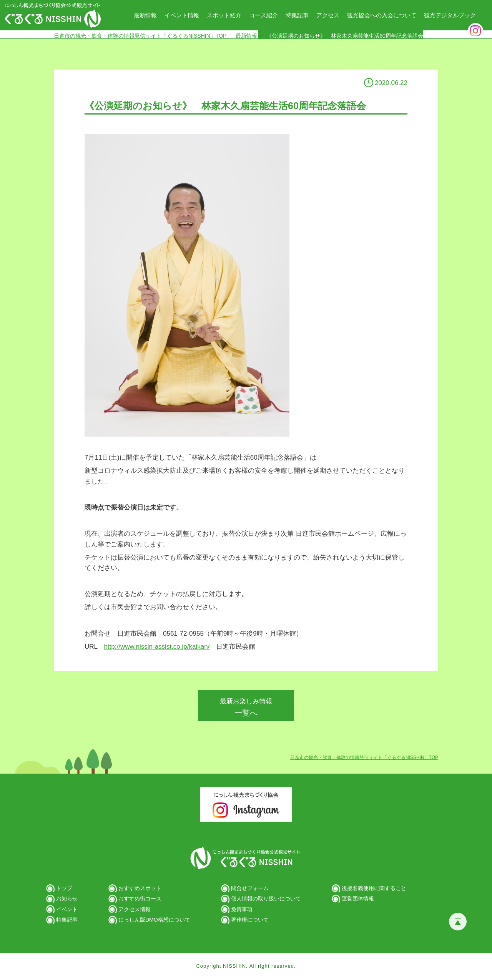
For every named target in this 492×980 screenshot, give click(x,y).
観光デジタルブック (450, 15)
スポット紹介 (224, 15)
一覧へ (246, 707)
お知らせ (67, 899)
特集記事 (297, 15)
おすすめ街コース (140, 899)
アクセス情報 (135, 909)
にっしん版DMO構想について (154, 920)
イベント (67, 909)
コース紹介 (263, 15)
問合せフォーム (250, 888)
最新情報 (145, 15)
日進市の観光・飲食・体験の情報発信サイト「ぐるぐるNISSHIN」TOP (140, 36)
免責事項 (242, 909)
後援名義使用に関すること (374, 888)
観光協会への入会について (382, 15)
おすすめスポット (140, 888)
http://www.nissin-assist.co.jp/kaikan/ (157, 647)
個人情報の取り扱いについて (266, 899)
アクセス (328, 15)
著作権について (250, 920)
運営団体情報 (358, 899)
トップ (64, 888)
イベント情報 (182, 15)
